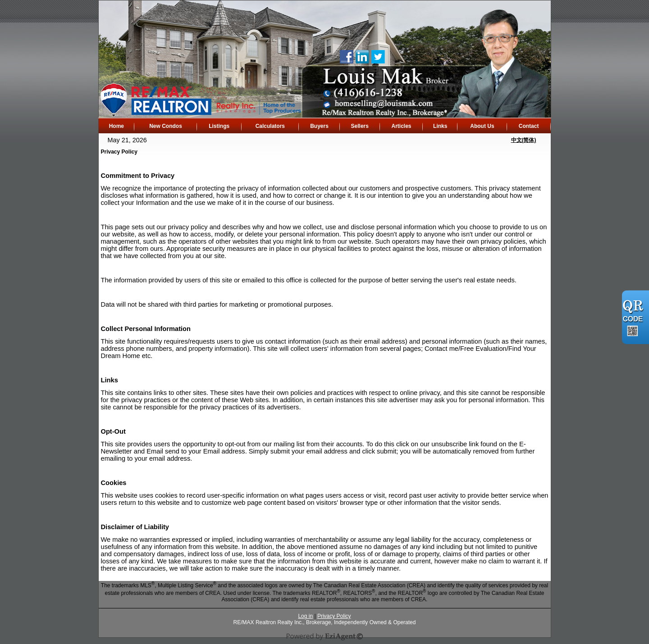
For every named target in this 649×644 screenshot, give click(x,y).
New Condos (166, 126)
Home (117, 126)
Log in (305, 616)
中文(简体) (524, 140)
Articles (401, 126)
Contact (529, 126)
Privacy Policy (334, 616)
